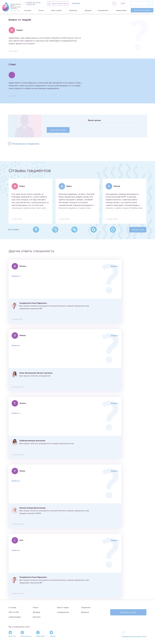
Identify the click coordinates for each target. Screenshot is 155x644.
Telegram (53, 634)
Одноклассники (26, 634)
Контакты (37, 617)
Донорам (88, 10)
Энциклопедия (121, 10)
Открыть (115, 266)
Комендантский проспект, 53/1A (134, 636)
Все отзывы (14, 229)
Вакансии (85, 612)
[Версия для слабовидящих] (114, 3)
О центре (28, 10)
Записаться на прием (142, 10)
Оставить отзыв (138, 230)
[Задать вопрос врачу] (58, 3)
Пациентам (74, 10)
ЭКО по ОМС (14, 612)
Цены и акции (57, 10)
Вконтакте (12, 634)
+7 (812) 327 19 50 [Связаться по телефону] (32, 3)
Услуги (42, 10)
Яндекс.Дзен (41, 634)
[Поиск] (139, 3)
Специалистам (104, 10)
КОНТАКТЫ (76, 3)
